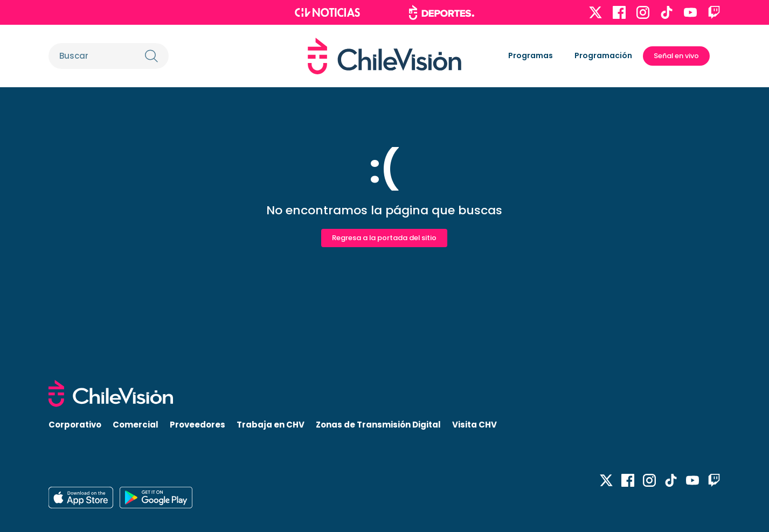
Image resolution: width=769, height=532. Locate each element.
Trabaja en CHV (271, 425)
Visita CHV (474, 425)
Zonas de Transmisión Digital (378, 425)
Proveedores (198, 425)
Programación (603, 55)
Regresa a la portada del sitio (384, 238)
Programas (531, 55)
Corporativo (75, 425)
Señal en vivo (676, 56)
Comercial (136, 425)
